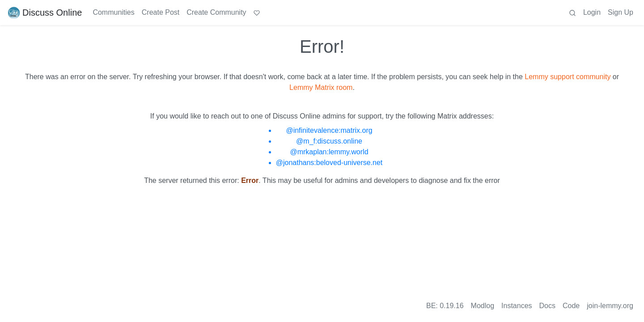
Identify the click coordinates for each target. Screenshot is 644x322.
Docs (547, 306)
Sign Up (621, 12)
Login (592, 12)
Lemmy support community (568, 77)
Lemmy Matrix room (321, 87)
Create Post (161, 12)
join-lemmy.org (610, 306)
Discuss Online (44, 13)
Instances (517, 306)
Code (571, 306)
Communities (113, 12)
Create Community (216, 12)
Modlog (483, 306)
